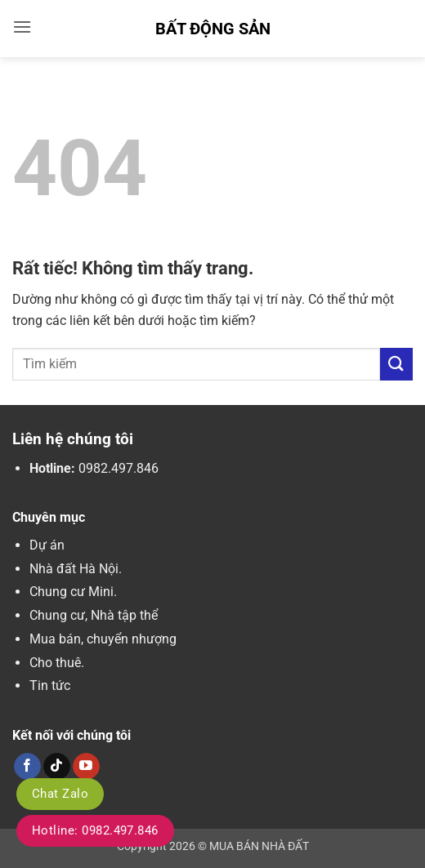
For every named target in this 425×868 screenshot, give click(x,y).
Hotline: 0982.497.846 (95, 830)
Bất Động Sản (213, 29)
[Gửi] (396, 364)
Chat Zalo (60, 794)
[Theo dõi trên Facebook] (27, 767)
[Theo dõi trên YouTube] (86, 767)
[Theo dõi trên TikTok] (57, 767)
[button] (22, 27)
